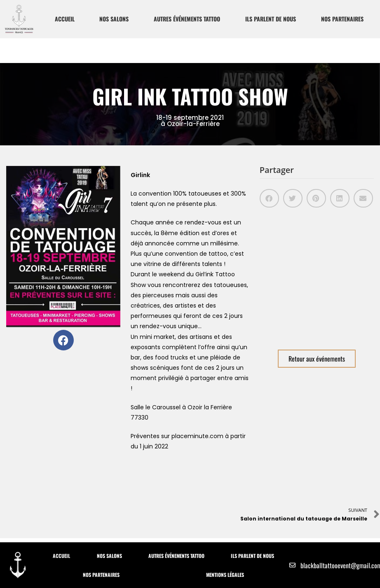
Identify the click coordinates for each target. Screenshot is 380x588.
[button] (269, 198)
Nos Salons (114, 19)
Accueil (65, 19)
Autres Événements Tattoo (187, 19)
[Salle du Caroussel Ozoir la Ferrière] (317, 275)
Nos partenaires (342, 19)
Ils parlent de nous (271, 19)
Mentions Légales (225, 575)
